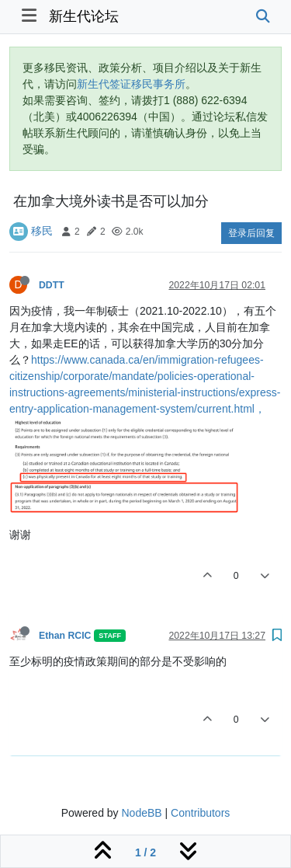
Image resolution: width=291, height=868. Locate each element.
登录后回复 (251, 233)
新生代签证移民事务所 (131, 84)
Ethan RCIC (65, 636)
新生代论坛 (84, 16)
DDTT (52, 285)
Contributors (200, 813)
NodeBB (141, 813)
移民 (42, 231)
